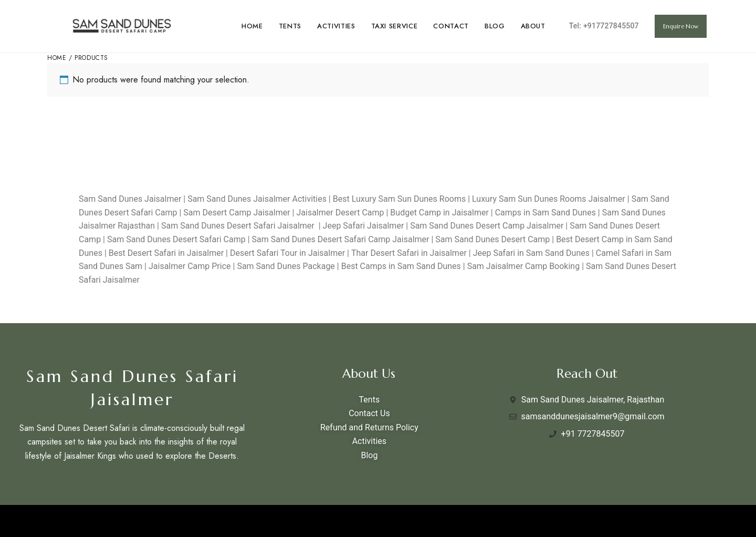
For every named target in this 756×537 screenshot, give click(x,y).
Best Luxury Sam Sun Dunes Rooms (399, 199)
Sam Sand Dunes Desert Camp (492, 239)
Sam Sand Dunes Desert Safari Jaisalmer (238, 226)
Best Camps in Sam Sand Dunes (400, 266)
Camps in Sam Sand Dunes (545, 213)
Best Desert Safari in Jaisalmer (166, 253)
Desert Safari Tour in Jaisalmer (287, 253)
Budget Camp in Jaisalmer (439, 213)
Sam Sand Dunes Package (286, 266)
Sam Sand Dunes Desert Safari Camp (176, 239)
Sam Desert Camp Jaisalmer (237, 213)
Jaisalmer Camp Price (190, 266)
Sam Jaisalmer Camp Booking (524, 266)
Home (57, 58)
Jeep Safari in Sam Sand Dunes (531, 253)
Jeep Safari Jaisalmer (364, 226)
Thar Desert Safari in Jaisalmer (410, 253)
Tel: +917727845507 (604, 26)
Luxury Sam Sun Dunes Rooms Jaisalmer (549, 199)
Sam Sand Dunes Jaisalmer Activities (257, 199)
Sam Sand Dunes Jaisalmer (130, 199)
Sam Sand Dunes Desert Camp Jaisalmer (487, 226)
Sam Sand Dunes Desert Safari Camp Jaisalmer (341, 239)
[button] (681, 26)
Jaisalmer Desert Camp (340, 213)
